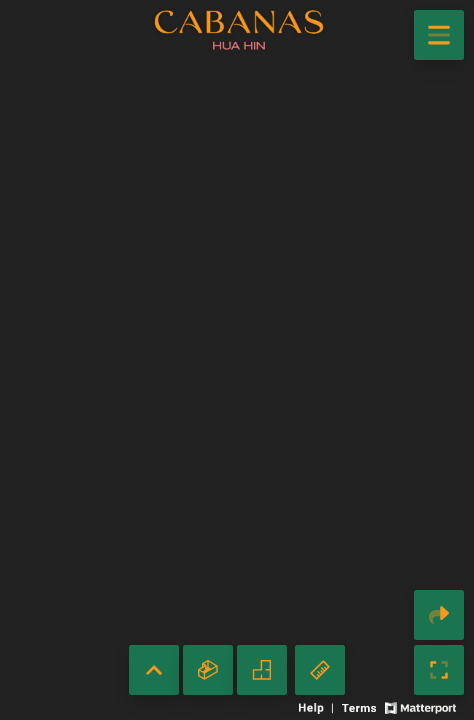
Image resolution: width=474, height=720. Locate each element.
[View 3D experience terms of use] (360, 706)
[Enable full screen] (439, 670)
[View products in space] (439, 35)
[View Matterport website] (420, 706)
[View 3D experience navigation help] (318, 706)
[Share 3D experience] (439, 615)
